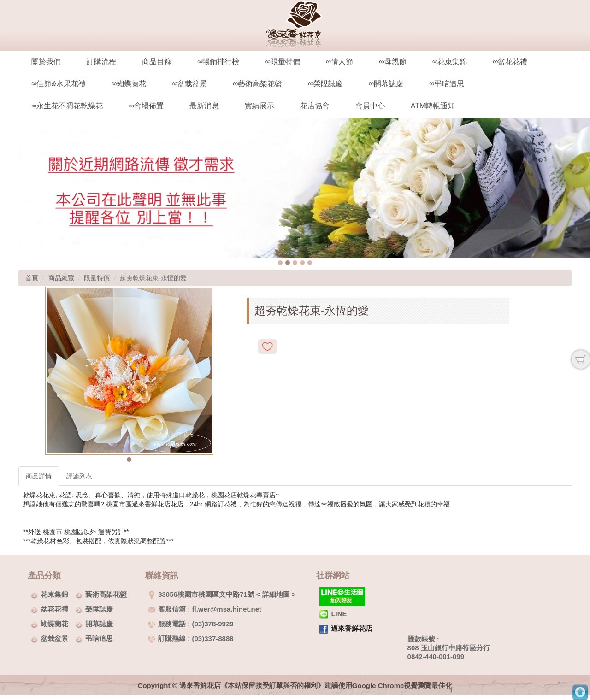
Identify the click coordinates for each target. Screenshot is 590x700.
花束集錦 (54, 594)
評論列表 (79, 476)
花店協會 (315, 106)
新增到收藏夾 (267, 347)
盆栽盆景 (54, 638)
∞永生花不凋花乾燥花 (67, 106)
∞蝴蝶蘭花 (129, 84)
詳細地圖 (276, 594)
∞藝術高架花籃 (257, 84)
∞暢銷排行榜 (218, 62)
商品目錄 (157, 62)
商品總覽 (61, 278)
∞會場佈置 (146, 106)
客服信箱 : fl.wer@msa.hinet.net (205, 609)
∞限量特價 (282, 62)
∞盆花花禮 (510, 62)
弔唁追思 (99, 638)
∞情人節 (339, 62)
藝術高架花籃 (106, 594)
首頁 (32, 278)
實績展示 (260, 106)
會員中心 (370, 106)
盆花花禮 (54, 609)
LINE (333, 614)
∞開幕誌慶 (386, 84)
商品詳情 (39, 476)
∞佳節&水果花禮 (59, 84)
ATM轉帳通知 (433, 106)
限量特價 (97, 278)
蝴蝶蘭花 (54, 624)
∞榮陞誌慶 (325, 84)
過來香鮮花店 (352, 628)
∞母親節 (392, 62)
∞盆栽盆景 (189, 84)
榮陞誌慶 (99, 609)
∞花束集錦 (450, 62)
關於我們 (46, 62)
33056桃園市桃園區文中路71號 (201, 594)
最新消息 (204, 106)
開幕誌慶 (99, 624)
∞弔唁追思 (446, 84)
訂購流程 (101, 62)
